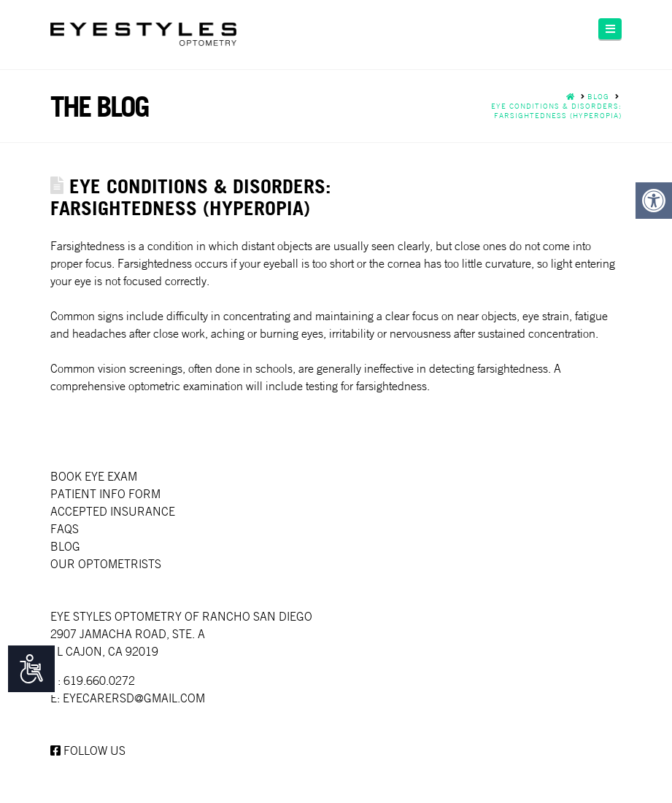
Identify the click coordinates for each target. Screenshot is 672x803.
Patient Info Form (105, 494)
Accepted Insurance (113, 511)
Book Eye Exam (94, 476)
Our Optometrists (106, 564)
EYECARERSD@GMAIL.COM (134, 698)
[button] (610, 29)
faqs (65, 529)
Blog (65, 546)
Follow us (88, 750)
